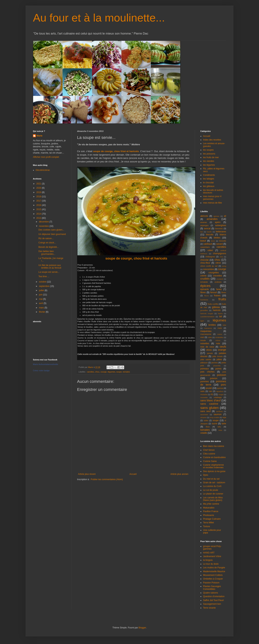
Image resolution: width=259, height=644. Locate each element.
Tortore (206, 526)
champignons (220, 253)
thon (208, 427)
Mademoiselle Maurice (214, 571)
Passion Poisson (211, 583)
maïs (220, 328)
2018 (39, 197)
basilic (209, 232)
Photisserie (209, 515)
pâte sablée (206, 359)
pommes (205, 382)
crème (203, 276)
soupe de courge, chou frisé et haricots (116, 151)
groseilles (204, 310)
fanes (219, 289)
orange (222, 350)
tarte (224, 424)
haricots (217, 310)
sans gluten (209, 408)
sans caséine (209, 404)
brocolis (223, 241)
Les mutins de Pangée (214, 568)
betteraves (221, 232)
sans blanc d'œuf (210, 400)
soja (224, 417)
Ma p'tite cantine (211, 504)
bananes (219, 229)
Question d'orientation (214, 596)
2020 (39, 188)
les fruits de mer (211, 157)
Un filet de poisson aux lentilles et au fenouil (50, 267)
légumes (111, 372)
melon (220, 334)
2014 (39, 214)
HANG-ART (209, 553)
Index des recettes (212, 140)
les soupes (208, 150)
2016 (39, 205)
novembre (44, 226)
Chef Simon (209, 450)
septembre (45, 286)
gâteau (216, 307)
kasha (220, 313)
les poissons (209, 154)
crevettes (218, 276)
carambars (205, 247)
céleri (210, 250)
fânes (203, 292)
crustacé (220, 279)
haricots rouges (207, 313)
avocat (207, 229)
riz (212, 394)
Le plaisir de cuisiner (213, 494)
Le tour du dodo (211, 564)
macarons (208, 328)
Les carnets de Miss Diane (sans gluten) (213, 499)
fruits (222, 299)
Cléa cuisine (209, 454)
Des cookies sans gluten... (51, 230)
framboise (204, 300)
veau (220, 430)
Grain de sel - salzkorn (214, 483)
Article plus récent (87, 474)
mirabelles (219, 337)
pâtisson (204, 363)
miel (202, 337)
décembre (44, 222)
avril (41, 303)
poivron (214, 378)
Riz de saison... (46, 238)
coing (224, 266)
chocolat (204, 260)
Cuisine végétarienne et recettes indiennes (213, 466)
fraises (217, 296)
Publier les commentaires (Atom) (107, 479)
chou (97, 372)
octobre (43, 282)
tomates (126, 372)
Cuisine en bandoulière (214, 457)
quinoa (220, 388)
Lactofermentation (207, 317)
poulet (209, 388)
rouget (221, 394)
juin (41, 295)
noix (218, 343)
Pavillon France (211, 511)
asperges (204, 225)
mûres (218, 340)
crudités (205, 279)
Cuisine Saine (210, 461)
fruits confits (213, 304)
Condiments (209, 175)
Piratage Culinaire (212, 519)
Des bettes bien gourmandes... (47, 253)
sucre (214, 424)
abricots (204, 216)
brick (213, 241)
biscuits (210, 235)
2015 (39, 209)
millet (210, 337)
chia (221, 257)
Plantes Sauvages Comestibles (212, 588)
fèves (224, 292)
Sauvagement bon (212, 604)
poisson (221, 375)
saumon (218, 414)
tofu (219, 427)
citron (218, 263)
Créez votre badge (41, 370)
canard (219, 244)
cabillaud (208, 244)
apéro (218, 222)
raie (210, 391)
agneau (216, 216)
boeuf (203, 241)
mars (42, 308)
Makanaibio (209, 508)
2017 (39, 201)
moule (203, 340)
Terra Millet (209, 523)
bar (202, 232)
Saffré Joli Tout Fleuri (213, 600)
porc (223, 385)
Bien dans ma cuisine (214, 446)
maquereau (206, 331)
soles (206, 420)
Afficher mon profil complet (46, 157)
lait (220, 316)
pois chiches (207, 372)
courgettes (214, 273)
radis (202, 391)
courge (103, 372)
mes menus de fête (212, 203)
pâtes (219, 359)
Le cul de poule (211, 490)
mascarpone (206, 334)
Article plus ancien (179, 474)
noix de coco (207, 347)
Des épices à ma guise (214, 471)
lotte (224, 325)
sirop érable (215, 417)
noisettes (205, 343)
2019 (39, 192)
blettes (217, 238)
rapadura (220, 391)
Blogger (142, 628)
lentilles (212, 325)
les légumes (209, 165)
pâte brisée (217, 356)
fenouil (213, 292)
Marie (39, 136)
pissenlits (217, 366)
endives (218, 282)
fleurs (206, 296)
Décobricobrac (43, 170)
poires (218, 369)
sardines (219, 411)
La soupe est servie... (49, 272)
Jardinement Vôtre (212, 556)
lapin (202, 321)
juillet (42, 290)
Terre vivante (209, 608)
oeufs (223, 347)
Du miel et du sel (211, 479)
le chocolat (208, 183)
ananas (204, 222)
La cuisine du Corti (212, 486)
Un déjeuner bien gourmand (52, 234)
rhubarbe (204, 394)
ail (225, 216)
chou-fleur (205, 263)
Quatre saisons (211, 593)
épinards (205, 289)
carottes (91, 372)
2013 (39, 218)
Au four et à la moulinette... (99, 18)
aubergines (221, 225)
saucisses (204, 414)
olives (209, 350)
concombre (209, 269)
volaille (204, 433)
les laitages (209, 179)
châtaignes (210, 257)
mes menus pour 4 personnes (212, 198)
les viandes (209, 161)
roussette (204, 397)
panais (210, 353)
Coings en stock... (47, 243)
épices (205, 286)
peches (215, 363)
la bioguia (208, 560)
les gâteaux (209, 186)
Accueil (133, 474)
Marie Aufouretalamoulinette (46, 364)
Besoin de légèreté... (49, 247)
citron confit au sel (209, 266)
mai (41, 299)
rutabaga (218, 397)
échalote (204, 282)
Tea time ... (44, 276)
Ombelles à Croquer (213, 579)
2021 (39, 184)
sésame (203, 417)
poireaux (205, 369)
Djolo (206, 475)
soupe (119, 372)
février (42, 312)
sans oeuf (205, 411)
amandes (212, 219)
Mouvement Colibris (213, 575)
